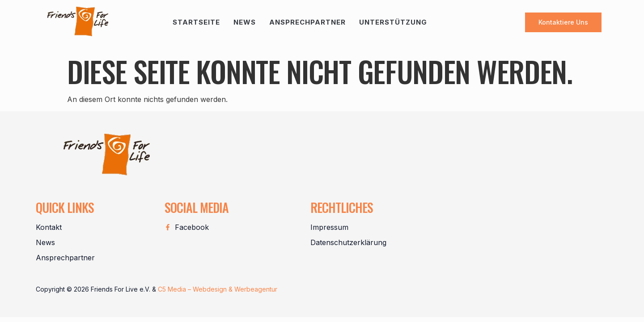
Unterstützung (393, 22)
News (245, 22)
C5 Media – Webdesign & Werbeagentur (218, 289)
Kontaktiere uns (563, 22)
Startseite (196, 22)
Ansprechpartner (307, 22)
